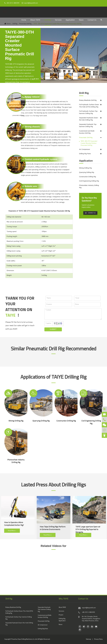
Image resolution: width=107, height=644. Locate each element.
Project (61, 616)
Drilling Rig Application (62, 621)
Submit (53, 329)
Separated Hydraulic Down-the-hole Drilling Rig (89, 119)
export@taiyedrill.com (30, 3)
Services (58, 20)
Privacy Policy (98, 639)
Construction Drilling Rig (88, 177)
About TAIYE (35, 20)
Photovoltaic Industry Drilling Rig (89, 186)
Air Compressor (85, 149)
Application (70, 20)
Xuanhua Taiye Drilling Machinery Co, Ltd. (25, 639)
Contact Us (92, 20)
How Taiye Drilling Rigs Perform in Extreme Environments (53, 528)
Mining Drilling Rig (85, 168)
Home (24, 20)
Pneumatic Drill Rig (86, 137)
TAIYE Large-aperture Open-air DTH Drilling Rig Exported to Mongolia (88, 528)
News (81, 20)
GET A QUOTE (17, 132)
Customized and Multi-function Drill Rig (87, 132)
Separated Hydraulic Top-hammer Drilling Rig (88, 125)
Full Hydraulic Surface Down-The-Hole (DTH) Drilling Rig (89, 106)
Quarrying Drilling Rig (87, 172)
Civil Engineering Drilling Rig (89, 181)
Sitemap (88, 639)
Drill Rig (48, 20)
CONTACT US (90, 213)
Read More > (12, 531)
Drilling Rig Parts (85, 154)
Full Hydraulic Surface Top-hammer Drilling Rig (89, 112)
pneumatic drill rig (18, 115)
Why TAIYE (64, 600)
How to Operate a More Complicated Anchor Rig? (14, 524)
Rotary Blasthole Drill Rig (88, 100)
